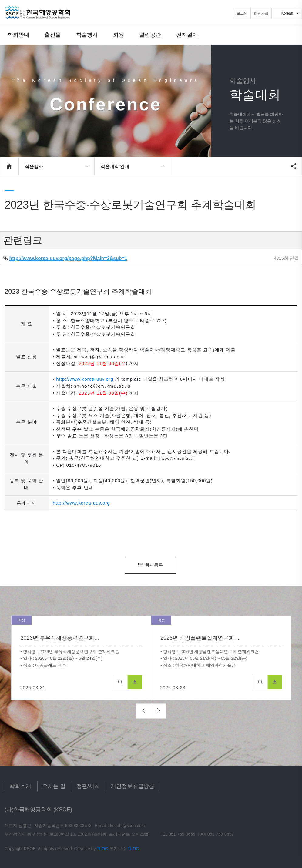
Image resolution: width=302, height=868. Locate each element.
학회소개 (20, 786)
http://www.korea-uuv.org (85, 379)
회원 (119, 35)
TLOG (102, 849)
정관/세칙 (88, 786)
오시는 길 (54, 786)
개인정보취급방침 (133, 786)
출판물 (53, 35)
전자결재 (187, 35)
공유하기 (294, 166)
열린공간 (150, 35)
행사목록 (150, 565)
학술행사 (87, 35)
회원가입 (261, 13)
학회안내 (18, 35)
